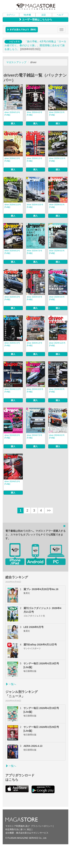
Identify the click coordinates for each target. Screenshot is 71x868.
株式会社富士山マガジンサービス (32, 833)
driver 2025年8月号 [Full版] (12, 252)
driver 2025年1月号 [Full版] (35, 344)
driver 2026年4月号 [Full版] (35, 114)
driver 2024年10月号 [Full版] (35, 390)
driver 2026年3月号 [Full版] (57, 114)
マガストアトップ (16, 62)
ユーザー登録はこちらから (35, 19)
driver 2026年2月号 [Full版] (12, 160)
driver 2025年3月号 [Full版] (57, 298)
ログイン (11, 15)
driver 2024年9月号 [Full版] (57, 390)
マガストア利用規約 (15, 826)
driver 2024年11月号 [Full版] (13, 390)
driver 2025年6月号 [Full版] (57, 252)
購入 (13, 124)
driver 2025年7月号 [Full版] (35, 252)
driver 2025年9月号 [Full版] (57, 206)
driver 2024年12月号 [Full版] (57, 344)
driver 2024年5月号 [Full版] (12, 483)
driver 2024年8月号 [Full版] (12, 436)
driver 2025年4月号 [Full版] (35, 298)
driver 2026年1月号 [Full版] (35, 160)
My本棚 (27, 15)
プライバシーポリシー (42, 826)
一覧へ (11, 684)
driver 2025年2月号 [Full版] (12, 344)
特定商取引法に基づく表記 (18, 829)
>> (49, 510)
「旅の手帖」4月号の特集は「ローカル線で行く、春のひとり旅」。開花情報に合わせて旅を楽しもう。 (35, 45)
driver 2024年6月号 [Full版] (57, 436)
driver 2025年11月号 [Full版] (13, 206)
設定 (44, 15)
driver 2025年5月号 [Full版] (12, 298)
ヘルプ (60, 15)
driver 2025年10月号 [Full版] (35, 206)
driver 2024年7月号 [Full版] (35, 436)
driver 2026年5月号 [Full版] (12, 114)
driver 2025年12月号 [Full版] (57, 160)
